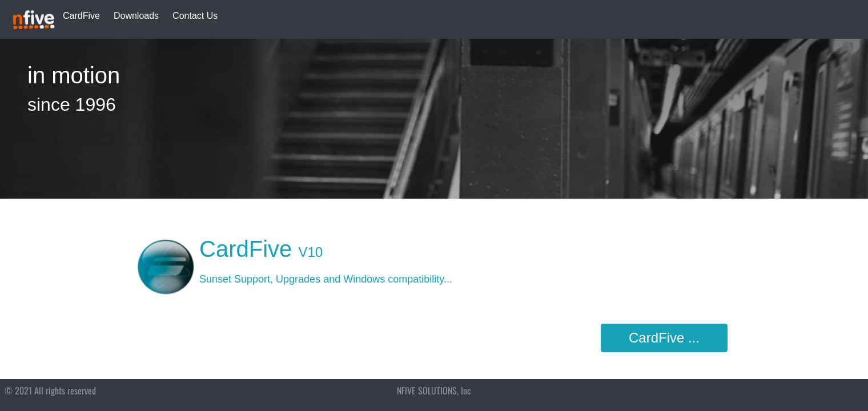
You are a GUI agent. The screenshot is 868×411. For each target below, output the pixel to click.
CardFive (81, 16)
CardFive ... (664, 338)
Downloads (136, 16)
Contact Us (195, 16)
